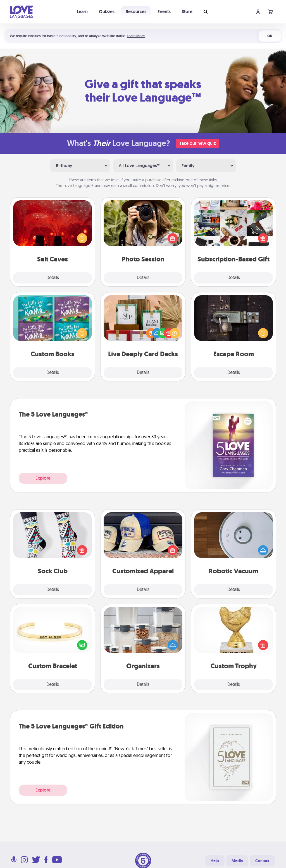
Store (187, 12)
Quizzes (107, 12)
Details (53, 278)
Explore (43, 478)
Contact (262, 861)
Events (164, 12)
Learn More (136, 36)
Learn (82, 12)
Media (237, 861)
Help (215, 861)
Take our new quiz (197, 143)
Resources (136, 12)
